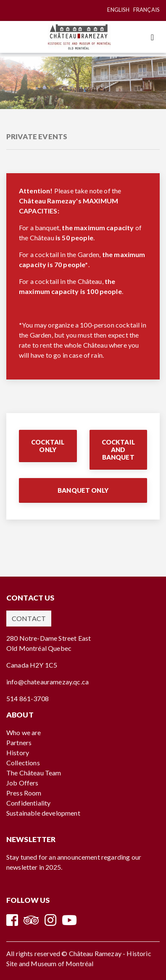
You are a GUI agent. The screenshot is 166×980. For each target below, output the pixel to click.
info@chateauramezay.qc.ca (47, 682)
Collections (23, 763)
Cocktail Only (48, 446)
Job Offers (22, 783)
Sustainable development (43, 813)
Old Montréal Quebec (39, 648)
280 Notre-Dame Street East (49, 638)
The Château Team (34, 773)
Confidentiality (28, 803)
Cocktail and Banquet (118, 450)
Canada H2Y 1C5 (32, 665)
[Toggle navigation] (152, 37)
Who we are (24, 732)
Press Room (24, 793)
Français (146, 10)
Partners (19, 742)
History (18, 753)
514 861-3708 (28, 698)
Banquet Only (83, 490)
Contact (29, 618)
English (118, 10)
